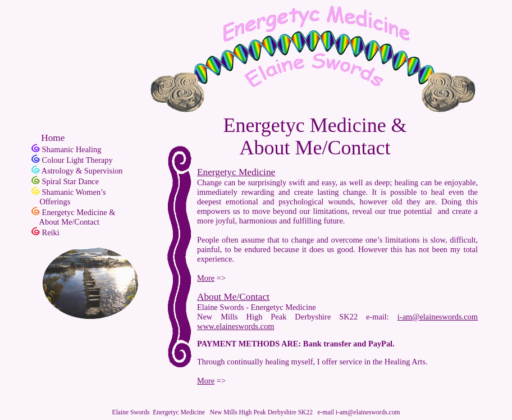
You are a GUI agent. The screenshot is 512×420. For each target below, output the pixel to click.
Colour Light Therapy (77, 160)
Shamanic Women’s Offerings (69, 197)
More (206, 278)
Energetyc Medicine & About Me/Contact (73, 217)
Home (48, 138)
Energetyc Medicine (236, 172)
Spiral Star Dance (71, 181)
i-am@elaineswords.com (438, 317)
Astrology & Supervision (82, 171)
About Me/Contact (233, 297)
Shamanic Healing (72, 149)
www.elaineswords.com (236, 326)
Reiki (51, 232)
